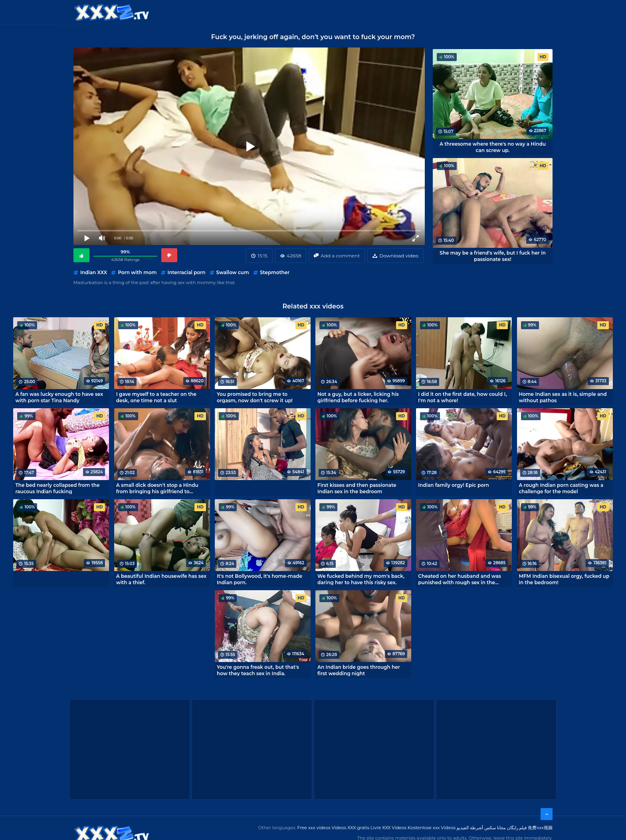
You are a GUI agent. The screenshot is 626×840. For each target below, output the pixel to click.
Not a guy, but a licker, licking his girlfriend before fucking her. (358, 397)
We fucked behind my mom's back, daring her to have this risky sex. (361, 579)
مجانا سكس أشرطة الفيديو (481, 828)
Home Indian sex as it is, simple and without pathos (563, 397)
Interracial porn (187, 272)
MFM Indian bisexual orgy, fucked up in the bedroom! (564, 579)
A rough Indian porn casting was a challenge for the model (561, 488)
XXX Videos (273, 12)
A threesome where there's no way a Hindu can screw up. (493, 147)
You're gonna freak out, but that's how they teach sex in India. (258, 670)
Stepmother (275, 272)
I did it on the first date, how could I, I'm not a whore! (462, 397)
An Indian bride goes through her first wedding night (359, 670)
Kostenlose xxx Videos (432, 828)
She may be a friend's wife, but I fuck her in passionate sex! (493, 256)
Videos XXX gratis (351, 828)
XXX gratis (354, 12)
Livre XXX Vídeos (388, 828)
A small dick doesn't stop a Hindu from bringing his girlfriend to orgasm (157, 488)
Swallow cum (233, 272)
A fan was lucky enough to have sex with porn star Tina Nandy (59, 397)
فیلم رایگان (517, 828)
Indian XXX (94, 272)
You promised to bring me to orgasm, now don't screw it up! (255, 397)
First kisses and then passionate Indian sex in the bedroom (357, 488)
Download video (399, 256)
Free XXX (314, 12)
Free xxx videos (314, 828)
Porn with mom (137, 272)
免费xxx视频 (540, 828)
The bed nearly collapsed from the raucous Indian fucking (57, 488)
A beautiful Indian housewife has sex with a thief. (161, 579)
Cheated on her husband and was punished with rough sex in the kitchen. (460, 579)
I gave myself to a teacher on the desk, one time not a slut (156, 397)
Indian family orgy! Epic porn (454, 485)
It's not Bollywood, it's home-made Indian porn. (260, 579)
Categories (228, 12)
